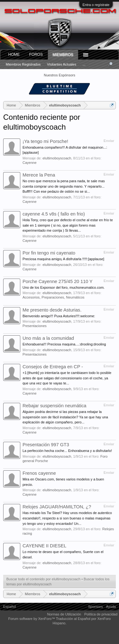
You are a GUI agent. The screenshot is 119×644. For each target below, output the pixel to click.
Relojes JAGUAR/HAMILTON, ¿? (57, 507)
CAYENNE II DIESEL (44, 546)
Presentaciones (35, 326)
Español (10, 607)
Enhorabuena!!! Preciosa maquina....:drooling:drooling (64, 344)
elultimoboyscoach (57, 158)
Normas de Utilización (64, 614)
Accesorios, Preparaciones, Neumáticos (53, 297)
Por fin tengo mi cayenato (49, 253)
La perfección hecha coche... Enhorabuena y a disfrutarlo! (67, 451)
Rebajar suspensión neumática (54, 406)
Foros (36, 55)
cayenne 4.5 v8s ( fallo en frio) (54, 214)
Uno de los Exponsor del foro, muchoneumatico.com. (64, 287)
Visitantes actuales (62, 64)
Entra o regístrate (96, 5)
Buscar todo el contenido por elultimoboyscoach (43, 579)
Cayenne (30, 163)
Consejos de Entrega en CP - (53, 367)
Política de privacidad (101, 614)
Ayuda (111, 607)
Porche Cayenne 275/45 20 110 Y (58, 281)
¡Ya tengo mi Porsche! (45, 141)
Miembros (63, 55)
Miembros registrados (23, 64)
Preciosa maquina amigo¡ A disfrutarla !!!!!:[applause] (63, 259)
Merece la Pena (39, 175)
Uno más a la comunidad (48, 338)
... (84, 64)
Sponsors (96, 607)
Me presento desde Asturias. (52, 310)
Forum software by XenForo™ (32, 619)
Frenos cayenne (39, 473)
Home (14, 55)
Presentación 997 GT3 (46, 445)
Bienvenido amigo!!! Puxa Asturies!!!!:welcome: (59, 316)
